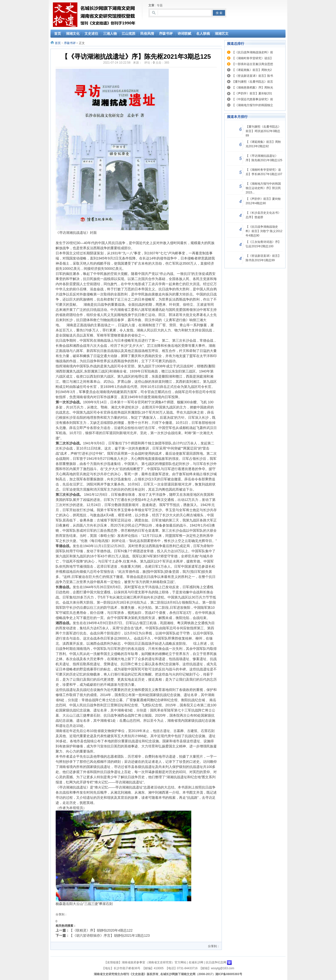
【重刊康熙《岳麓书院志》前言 (252, 82)
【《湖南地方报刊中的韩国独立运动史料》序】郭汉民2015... (263, 188)
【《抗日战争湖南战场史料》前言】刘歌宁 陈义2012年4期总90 (264, 231)
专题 (160, 5)
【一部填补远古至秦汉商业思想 (252, 64)
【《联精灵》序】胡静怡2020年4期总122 (101, 930)
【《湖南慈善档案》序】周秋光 (252, 88)
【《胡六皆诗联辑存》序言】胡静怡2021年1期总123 (109, 935)
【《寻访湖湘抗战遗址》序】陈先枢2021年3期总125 (264, 158)
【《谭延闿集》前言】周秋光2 (252, 70)
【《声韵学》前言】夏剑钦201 (252, 93)
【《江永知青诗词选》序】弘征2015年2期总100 (263, 244)
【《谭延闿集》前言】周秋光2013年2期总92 (263, 144)
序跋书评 (70, 43)
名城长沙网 (196, 962)
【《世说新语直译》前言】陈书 (252, 76)
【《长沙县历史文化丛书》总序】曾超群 (263, 215)
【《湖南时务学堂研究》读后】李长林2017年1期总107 (264, 172)
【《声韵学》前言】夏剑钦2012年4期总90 (263, 201)
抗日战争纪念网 (216, 962)
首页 (58, 43)
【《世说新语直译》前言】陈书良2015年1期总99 (263, 258)
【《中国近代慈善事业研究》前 (252, 99)
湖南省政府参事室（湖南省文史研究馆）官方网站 (154, 962)
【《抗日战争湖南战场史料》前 (252, 52)
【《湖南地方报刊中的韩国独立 (252, 105)
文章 (151, 5)
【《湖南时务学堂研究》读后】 (252, 58)
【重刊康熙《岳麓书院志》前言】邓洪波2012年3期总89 (263, 131)
